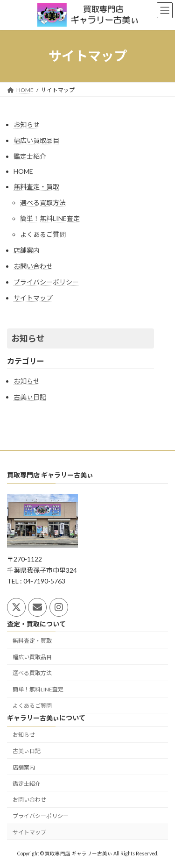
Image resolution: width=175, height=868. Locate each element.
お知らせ (27, 125)
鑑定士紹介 (30, 156)
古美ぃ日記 (30, 397)
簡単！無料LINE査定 (50, 218)
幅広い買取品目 (36, 140)
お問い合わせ (33, 266)
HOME (23, 171)
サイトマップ (33, 298)
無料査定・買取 (36, 187)
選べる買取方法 (43, 203)
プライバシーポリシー (46, 282)
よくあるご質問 (43, 234)
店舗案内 (27, 250)
